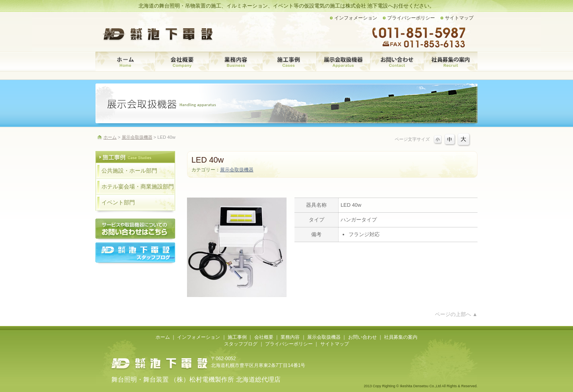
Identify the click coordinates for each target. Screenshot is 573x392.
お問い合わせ (397, 62)
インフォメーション (356, 18)
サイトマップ (459, 18)
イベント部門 (118, 203)
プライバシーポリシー (411, 18)
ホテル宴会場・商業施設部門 (138, 187)
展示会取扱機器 (343, 62)
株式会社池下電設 (159, 363)
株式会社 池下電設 (159, 34)
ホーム (125, 62)
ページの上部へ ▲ (456, 314)
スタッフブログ (241, 344)
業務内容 (236, 62)
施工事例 (289, 62)
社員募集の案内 (451, 62)
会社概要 (182, 62)
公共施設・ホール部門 (129, 171)
